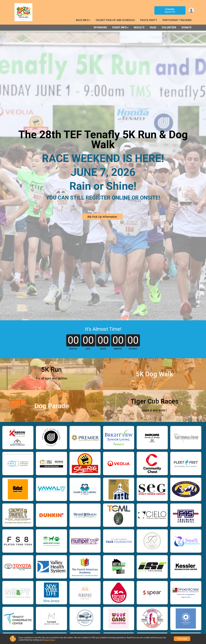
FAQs (153, 27)
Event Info (119, 27)
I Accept (182, 639)
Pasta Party (149, 20)
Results (139, 27)
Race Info (82, 20)
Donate (169, 10)
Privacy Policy (49, 640)
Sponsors (100, 27)
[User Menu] (191, 10)
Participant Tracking (177, 20)
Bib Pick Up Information (102, 217)
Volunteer (169, 27)
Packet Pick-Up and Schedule (115, 20)
